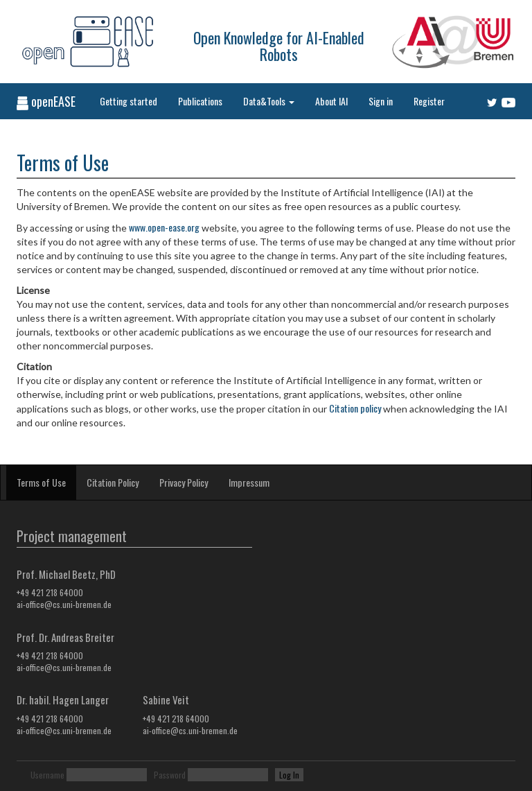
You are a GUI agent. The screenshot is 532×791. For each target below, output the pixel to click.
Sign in (381, 101)
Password (170, 775)
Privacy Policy (184, 482)
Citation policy (355, 408)
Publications (200, 101)
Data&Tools (269, 101)
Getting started (128, 101)
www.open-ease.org (164, 227)
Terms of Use (41, 482)
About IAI (331, 101)
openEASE (46, 101)
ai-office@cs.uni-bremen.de (64, 604)
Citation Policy (113, 482)
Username (47, 775)
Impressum (249, 482)
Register (429, 101)
